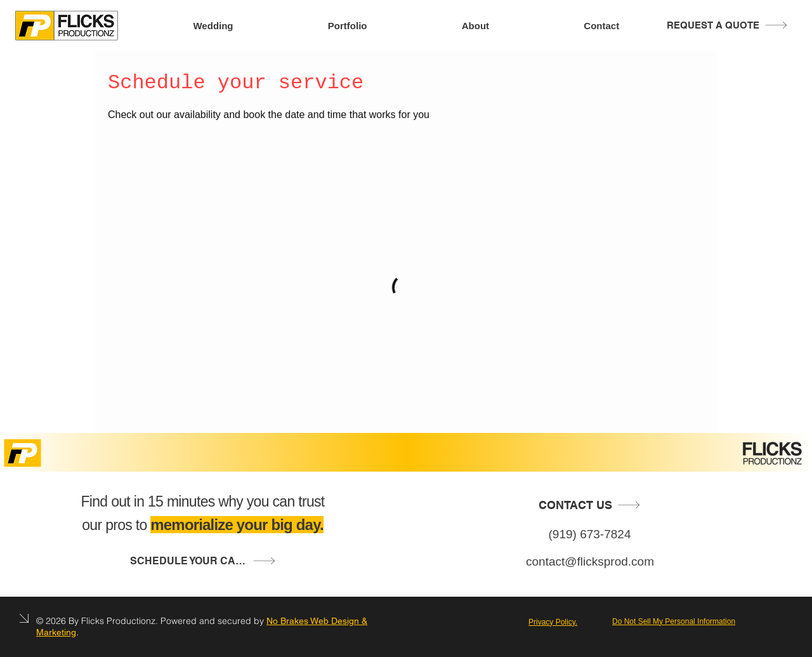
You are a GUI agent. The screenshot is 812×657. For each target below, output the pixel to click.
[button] (203, 561)
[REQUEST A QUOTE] (727, 25)
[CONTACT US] (590, 505)
